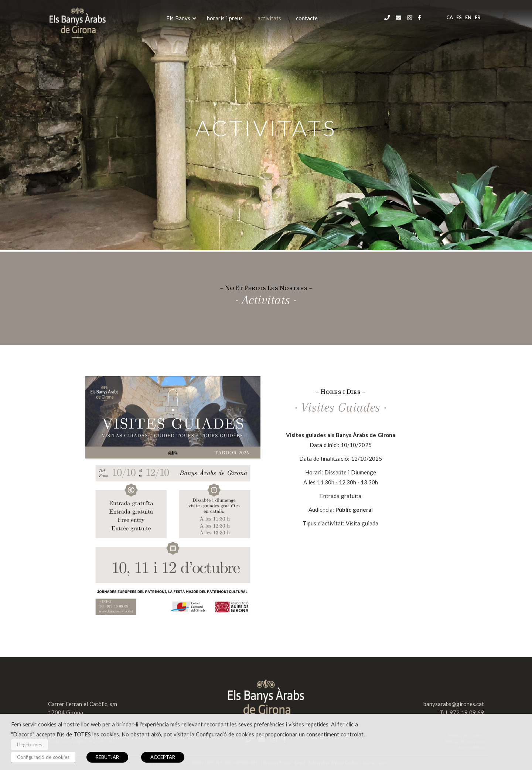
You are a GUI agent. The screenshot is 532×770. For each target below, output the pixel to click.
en (468, 17)
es (459, 17)
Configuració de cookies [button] (43, 757)
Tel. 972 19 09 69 (462, 712)
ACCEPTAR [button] (163, 757)
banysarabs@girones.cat (454, 704)
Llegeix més (30, 745)
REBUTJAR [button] (107, 757)
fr (478, 17)
